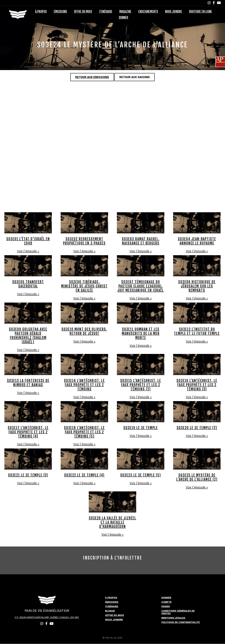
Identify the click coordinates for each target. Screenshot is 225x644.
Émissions (60, 12)
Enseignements (148, 12)
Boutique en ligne (201, 12)
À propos (41, 12)
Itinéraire (106, 12)
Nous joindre (174, 12)
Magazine (125, 12)
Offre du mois (83, 12)
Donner (123, 18)
